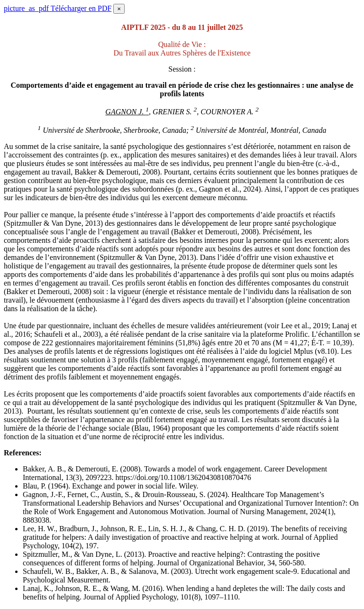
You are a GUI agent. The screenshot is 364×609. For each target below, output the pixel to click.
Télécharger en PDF (58, 8)
